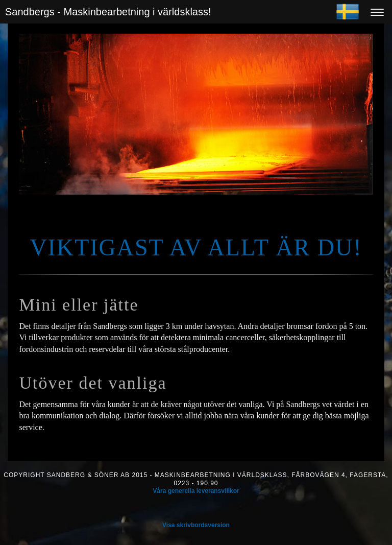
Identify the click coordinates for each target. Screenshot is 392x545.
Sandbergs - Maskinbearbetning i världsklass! (108, 12)
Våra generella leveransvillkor (196, 491)
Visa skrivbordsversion (196, 525)
